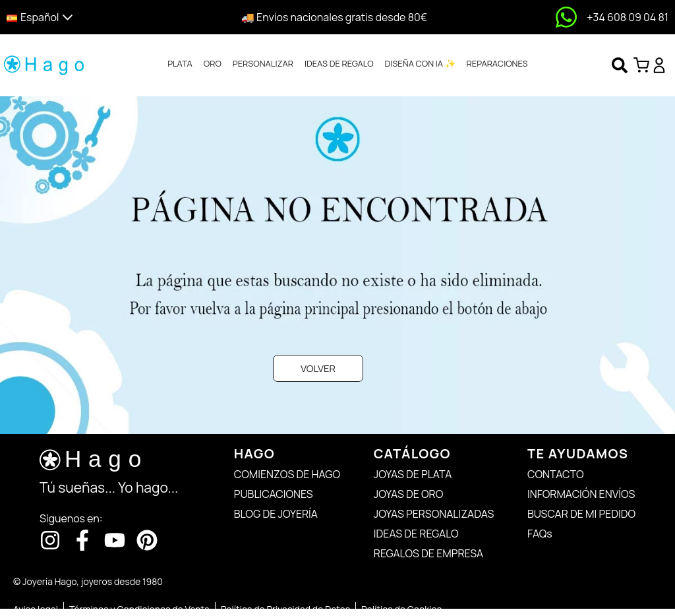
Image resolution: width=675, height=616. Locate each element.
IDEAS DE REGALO (339, 63)
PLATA (180, 63)
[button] (86, 17)
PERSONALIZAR (263, 63)
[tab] (180, 64)
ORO (213, 63)
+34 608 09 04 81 (628, 17)
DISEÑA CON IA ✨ (420, 63)
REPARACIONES (497, 63)
